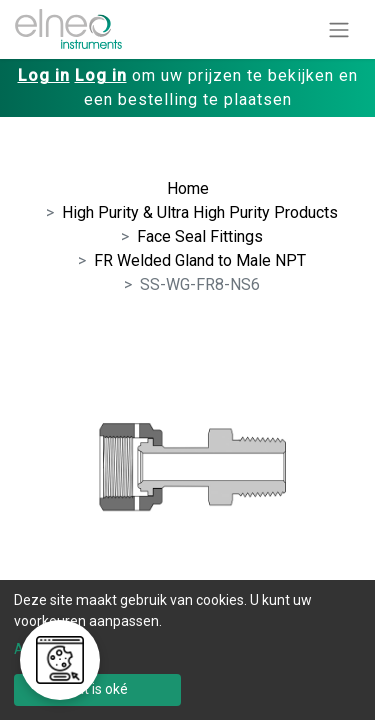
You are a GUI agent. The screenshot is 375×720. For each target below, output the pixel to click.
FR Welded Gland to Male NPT (200, 260)
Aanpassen (50, 649)
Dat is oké (97, 689)
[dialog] (187, 650)
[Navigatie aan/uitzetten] (339, 29)
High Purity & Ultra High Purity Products (200, 212)
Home (188, 188)
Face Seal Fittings (200, 236)
